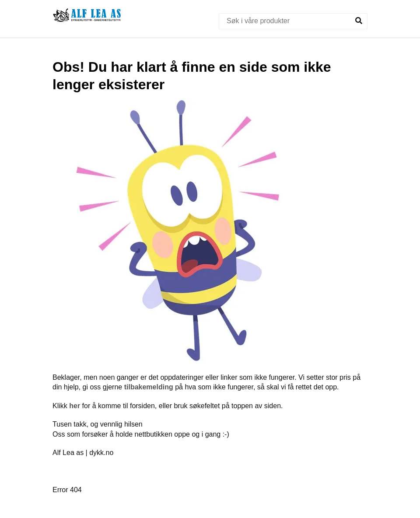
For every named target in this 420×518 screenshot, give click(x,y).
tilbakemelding (149, 387)
